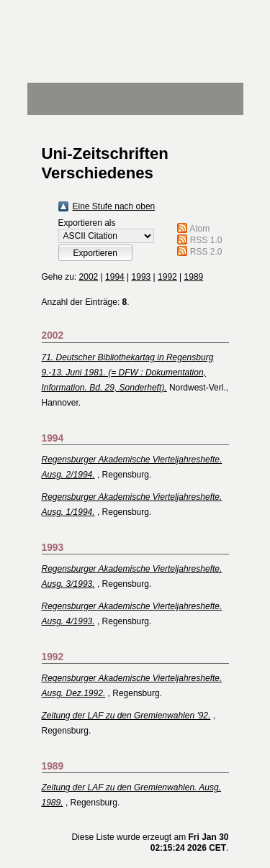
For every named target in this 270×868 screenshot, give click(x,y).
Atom (199, 229)
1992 (167, 277)
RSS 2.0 (206, 252)
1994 (115, 277)
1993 (141, 277)
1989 (194, 277)
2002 (89, 277)
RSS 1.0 (206, 240)
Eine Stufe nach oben (114, 206)
